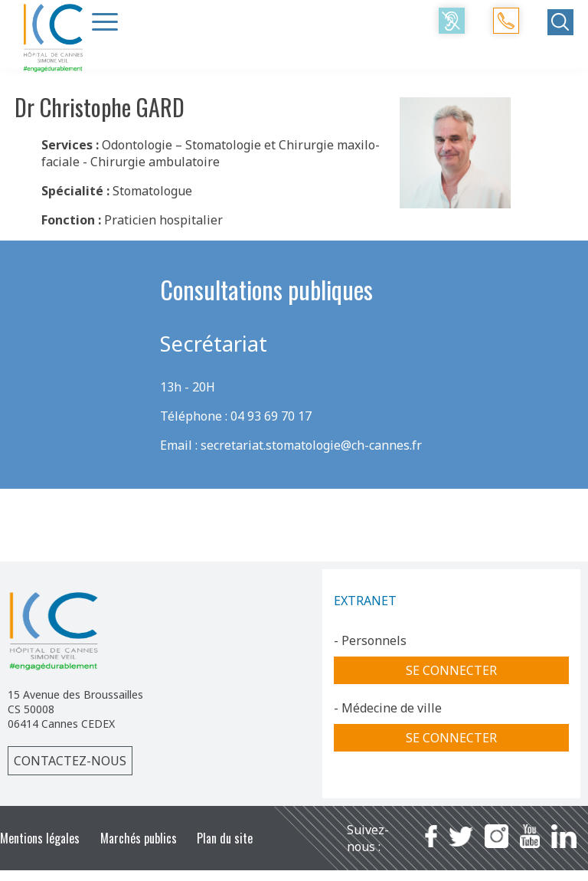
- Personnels (370, 640)
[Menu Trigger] (105, 21)
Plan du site (225, 838)
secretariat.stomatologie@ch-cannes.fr (311, 445)
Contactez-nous (70, 761)
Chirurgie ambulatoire (155, 162)
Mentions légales (40, 838)
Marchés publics (139, 838)
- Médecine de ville (388, 708)
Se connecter (451, 670)
